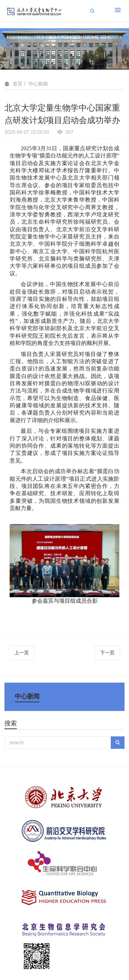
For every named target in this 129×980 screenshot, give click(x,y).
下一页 (107, 653)
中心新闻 (38, 84)
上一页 (22, 653)
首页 (18, 84)
